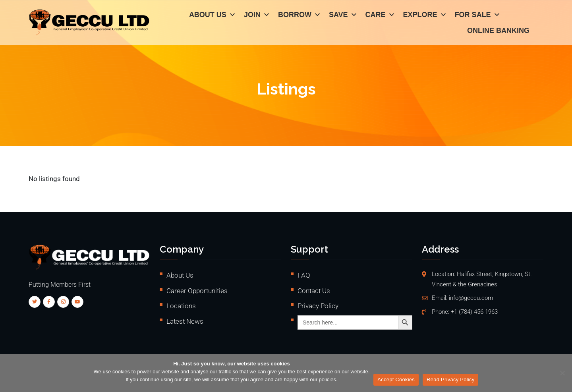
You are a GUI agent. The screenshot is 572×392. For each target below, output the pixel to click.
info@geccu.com (471, 298)
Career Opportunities (197, 291)
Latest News (185, 321)
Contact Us (314, 291)
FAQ (304, 275)
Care (380, 16)
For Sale (478, 16)
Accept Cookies (396, 379)
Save (343, 16)
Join (257, 16)
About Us (213, 16)
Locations (181, 306)
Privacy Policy (318, 306)
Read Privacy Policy (450, 379)
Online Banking (498, 32)
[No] (562, 373)
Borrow (300, 16)
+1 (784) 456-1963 (474, 312)
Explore (425, 16)
